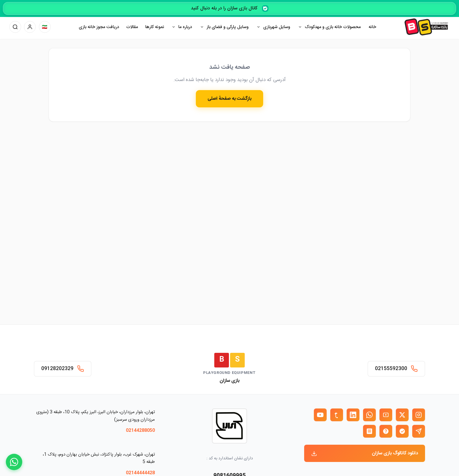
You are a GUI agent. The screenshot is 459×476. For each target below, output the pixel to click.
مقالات (132, 27)
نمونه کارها (155, 27)
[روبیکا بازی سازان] (369, 431)
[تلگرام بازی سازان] (419, 431)
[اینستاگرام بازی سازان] (419, 415)
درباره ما (185, 27)
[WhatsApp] (14, 462)
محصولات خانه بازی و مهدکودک (333, 27)
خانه (372, 27)
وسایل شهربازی (277, 27)
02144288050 (140, 431)
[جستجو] (15, 27)
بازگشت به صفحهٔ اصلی (229, 99)
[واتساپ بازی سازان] (369, 415)
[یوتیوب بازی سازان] (320, 415)
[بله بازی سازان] (402, 431)
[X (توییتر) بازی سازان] (402, 415)
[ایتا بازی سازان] (386, 431)
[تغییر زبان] (45, 27)
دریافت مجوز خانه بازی (99, 27)
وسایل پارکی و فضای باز (228, 27)
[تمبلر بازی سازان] (337, 415)
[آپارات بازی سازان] (386, 415)
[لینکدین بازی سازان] (353, 415)
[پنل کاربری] (30, 27)
